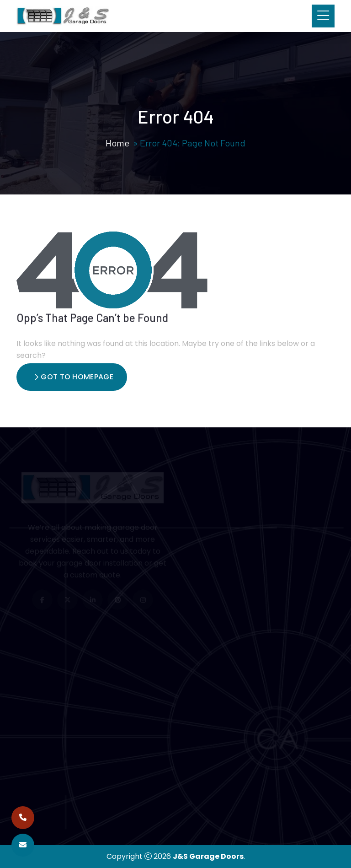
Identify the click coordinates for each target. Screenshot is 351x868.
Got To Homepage (74, 377)
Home (117, 143)
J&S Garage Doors (208, 856)
